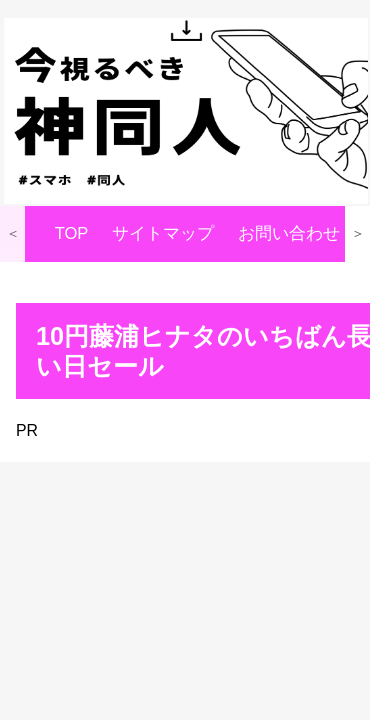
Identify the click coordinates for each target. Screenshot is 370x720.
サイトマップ (163, 233)
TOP (72, 233)
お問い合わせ (289, 233)
